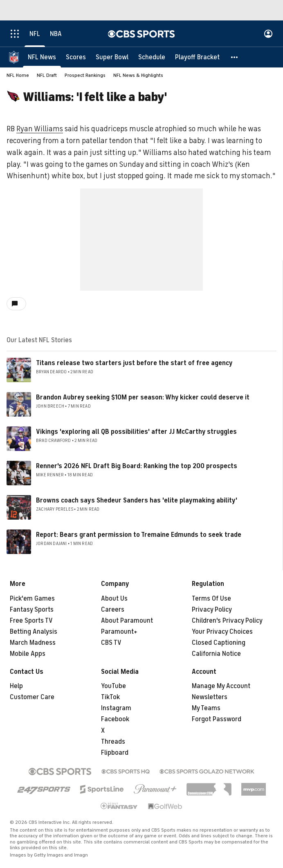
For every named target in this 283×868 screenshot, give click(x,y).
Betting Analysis (34, 632)
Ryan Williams (40, 129)
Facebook (115, 719)
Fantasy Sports (32, 610)
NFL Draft (47, 75)
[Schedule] (152, 57)
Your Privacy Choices (222, 632)
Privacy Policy (212, 610)
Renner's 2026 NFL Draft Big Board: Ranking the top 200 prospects (137, 466)
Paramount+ (119, 632)
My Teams (206, 708)
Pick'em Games (32, 599)
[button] (235, 57)
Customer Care (32, 697)
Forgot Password (217, 719)
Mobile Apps (28, 654)
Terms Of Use (211, 599)
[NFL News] (42, 57)
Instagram (116, 708)
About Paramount (127, 621)
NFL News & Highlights (138, 75)
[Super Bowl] (112, 57)
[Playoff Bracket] (197, 57)
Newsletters (210, 697)
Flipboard (115, 753)
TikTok (110, 697)
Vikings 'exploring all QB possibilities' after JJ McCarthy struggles (136, 432)
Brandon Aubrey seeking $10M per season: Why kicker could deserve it (143, 397)
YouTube (113, 686)
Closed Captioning (219, 643)
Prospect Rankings (85, 75)
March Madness (33, 643)
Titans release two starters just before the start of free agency (134, 363)
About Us (114, 599)
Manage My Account (221, 686)
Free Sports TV (31, 621)
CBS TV (111, 643)
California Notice (216, 654)
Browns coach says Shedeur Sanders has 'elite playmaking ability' (137, 500)
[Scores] (76, 57)
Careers (113, 610)
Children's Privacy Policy (227, 621)
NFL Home (18, 75)
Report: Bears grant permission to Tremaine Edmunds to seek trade (139, 535)
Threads (113, 742)
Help (16, 686)
